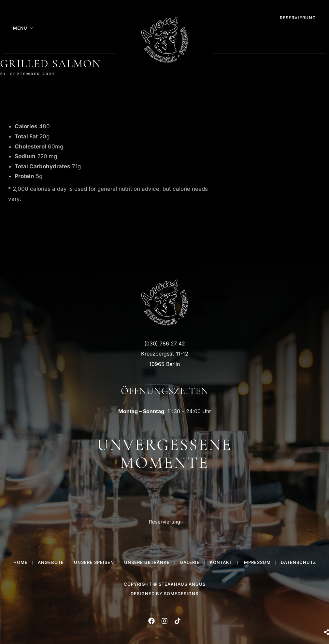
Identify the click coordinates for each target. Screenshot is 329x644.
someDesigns (181, 594)
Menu (20, 28)
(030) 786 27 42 (165, 343)
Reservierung (298, 18)
